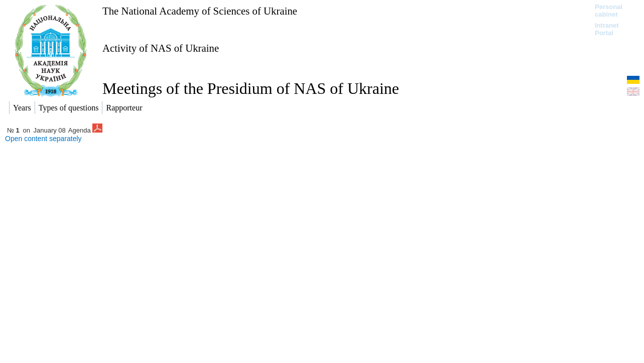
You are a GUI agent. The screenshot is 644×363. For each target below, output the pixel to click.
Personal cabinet (609, 11)
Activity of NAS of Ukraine (161, 48)
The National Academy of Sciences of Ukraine (200, 11)
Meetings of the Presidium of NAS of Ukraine (251, 88)
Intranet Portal (607, 29)
